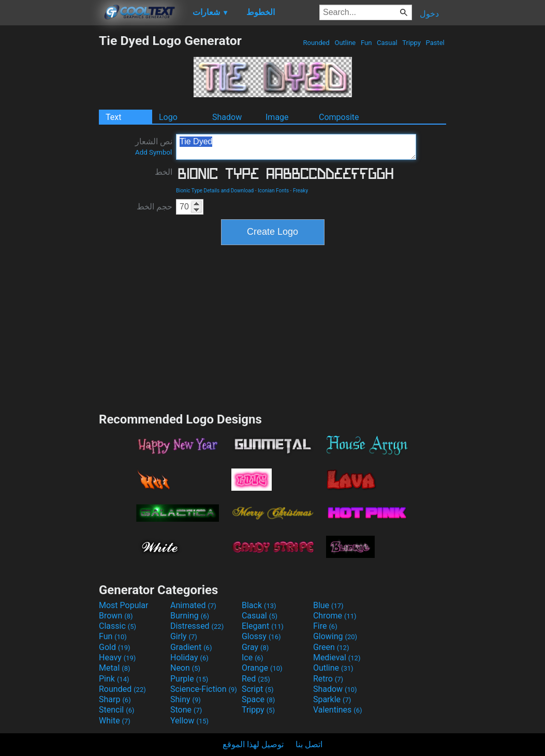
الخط (164, 172)
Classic (117, 626)
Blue (328, 605)
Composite (339, 117)
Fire (325, 626)
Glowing (335, 636)
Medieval (337, 657)
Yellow (189, 721)
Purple (189, 679)
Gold (115, 647)
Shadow (227, 117)
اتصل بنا (309, 744)
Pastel (435, 43)
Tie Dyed (296, 147)
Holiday (189, 657)
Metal (115, 668)
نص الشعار (154, 146)
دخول (429, 14)
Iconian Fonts (273, 191)
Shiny (186, 699)
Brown (116, 616)
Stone (186, 710)
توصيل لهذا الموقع (253, 744)
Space (258, 699)
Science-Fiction (204, 689)
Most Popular (124, 605)
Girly (184, 636)
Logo (168, 117)
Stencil (116, 710)
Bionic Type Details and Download (215, 191)
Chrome (335, 616)
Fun (366, 43)
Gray (255, 647)
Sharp (115, 699)
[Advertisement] (49, 188)
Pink (114, 679)
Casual (387, 43)
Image (277, 117)
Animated (193, 605)
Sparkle (332, 699)
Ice (252, 657)
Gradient (191, 647)
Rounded (316, 43)
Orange (262, 668)
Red (256, 679)
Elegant (263, 626)
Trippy (411, 43)
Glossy (261, 636)
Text (113, 117)
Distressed (197, 626)
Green (331, 647)
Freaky (300, 191)
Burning (190, 616)
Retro (328, 679)
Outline (345, 43)
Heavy (117, 657)
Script (258, 689)
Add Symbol (153, 152)
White (115, 721)
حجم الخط (154, 207)
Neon (185, 668)
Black (259, 605)
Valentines (338, 710)
